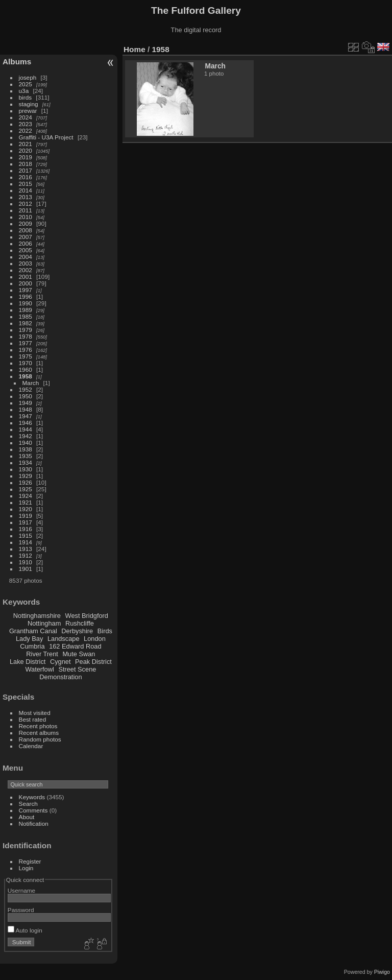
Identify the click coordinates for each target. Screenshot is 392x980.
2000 (26, 283)
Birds (105, 631)
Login (26, 868)
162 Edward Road (75, 646)
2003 (26, 263)
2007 (26, 237)
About (27, 817)
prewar (28, 111)
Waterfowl (39, 669)
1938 (26, 449)
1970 (26, 363)
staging (29, 104)
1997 (26, 290)
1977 (26, 343)
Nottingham (44, 623)
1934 (26, 462)
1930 (26, 469)
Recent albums (39, 733)
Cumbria (32, 646)
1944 (26, 429)
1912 (26, 555)
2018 (26, 164)
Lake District (28, 662)
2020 (26, 150)
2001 (26, 277)
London (95, 639)
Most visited (35, 713)
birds (26, 97)
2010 (26, 217)
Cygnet (60, 662)
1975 (26, 356)
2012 (26, 204)
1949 (26, 403)
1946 (26, 423)
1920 (26, 509)
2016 (26, 177)
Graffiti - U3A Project (46, 137)
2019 (26, 157)
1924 (26, 496)
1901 (26, 569)
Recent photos (38, 726)
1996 (26, 296)
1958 (26, 376)
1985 (26, 316)
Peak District (93, 662)
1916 (26, 529)
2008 (26, 230)
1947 (26, 416)
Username (21, 890)
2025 (26, 84)
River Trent (42, 654)
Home (134, 49)
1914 (26, 542)
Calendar (31, 746)
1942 (26, 436)
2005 (26, 250)
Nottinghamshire (37, 616)
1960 (26, 369)
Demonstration (60, 677)
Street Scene (77, 669)
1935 (26, 456)
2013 (26, 197)
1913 (26, 549)
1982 (26, 323)
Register (30, 861)
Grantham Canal (33, 631)
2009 (26, 223)
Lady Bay (29, 639)
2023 (26, 124)
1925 (26, 489)
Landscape (64, 639)
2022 (26, 130)
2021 (26, 144)
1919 (26, 516)
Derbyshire (77, 631)
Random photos (40, 739)
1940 (26, 443)
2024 (26, 117)
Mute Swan (79, 654)
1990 (26, 303)
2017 (26, 170)
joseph (28, 77)
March (31, 383)
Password (21, 910)
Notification (34, 823)
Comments (33, 810)
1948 (26, 409)
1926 (26, 482)
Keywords (32, 797)
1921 (26, 502)
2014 (26, 190)
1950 (26, 396)
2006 (26, 243)
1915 (26, 535)
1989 (26, 310)
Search (28, 804)
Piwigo (382, 972)
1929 (26, 476)
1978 (26, 336)
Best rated (33, 719)
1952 (26, 389)
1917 (26, 522)
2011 (26, 210)
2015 (26, 184)
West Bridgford (87, 616)
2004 (26, 257)
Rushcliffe (80, 623)
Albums (17, 62)
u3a (24, 91)
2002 (26, 270)
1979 (26, 330)
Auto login (25, 930)
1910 (26, 562)
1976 (26, 350)
